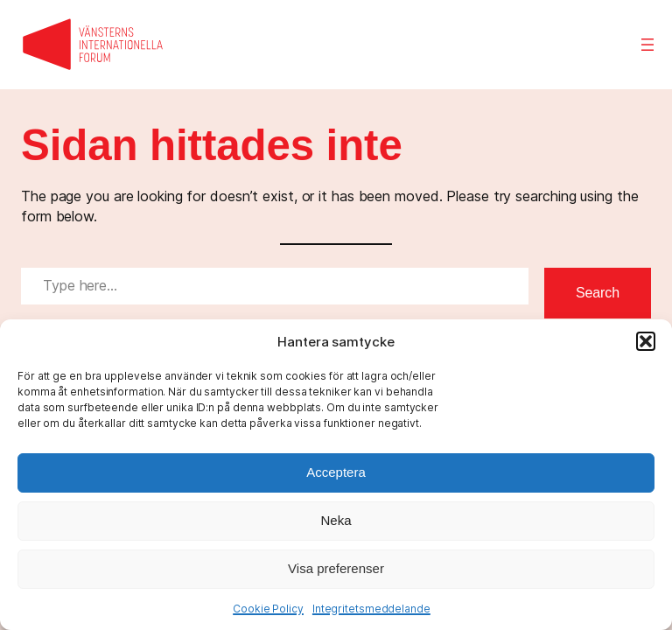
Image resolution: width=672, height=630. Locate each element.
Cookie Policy (268, 609)
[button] (646, 341)
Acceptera (336, 472)
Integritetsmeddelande (371, 609)
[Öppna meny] (647, 45)
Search (598, 293)
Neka (336, 520)
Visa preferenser (336, 568)
